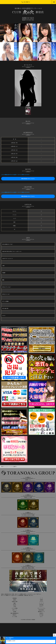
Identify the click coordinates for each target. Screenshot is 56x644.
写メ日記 (41, 615)
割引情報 (41, 605)
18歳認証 (15, 598)
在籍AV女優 (15, 602)
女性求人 (41, 613)
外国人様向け (41, 610)
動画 (15, 603)
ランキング (41, 603)
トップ (41, 598)
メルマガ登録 (15, 608)
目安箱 (15, 612)
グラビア (41, 602)
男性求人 (15, 615)
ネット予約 (15, 617)
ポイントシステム (41, 608)
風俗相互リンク (41, 612)
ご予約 (15, 607)
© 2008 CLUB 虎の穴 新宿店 (28, 620)
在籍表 (41, 600)
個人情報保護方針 (15, 613)
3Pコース (15, 610)
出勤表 (15, 600)
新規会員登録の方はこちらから (28, 179)
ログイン (41, 607)
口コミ (41, 617)
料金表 (15, 605)
